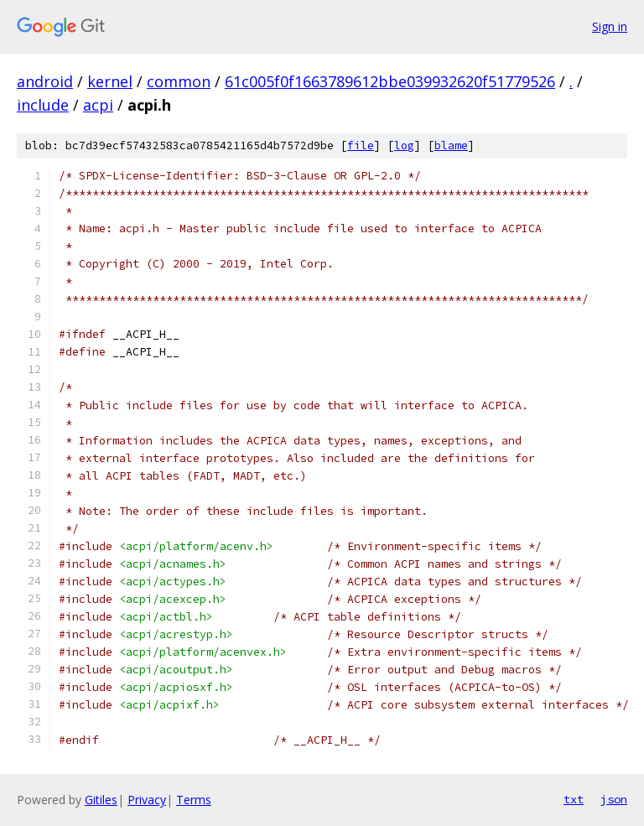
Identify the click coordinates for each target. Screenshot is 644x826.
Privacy (147, 800)
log (404, 145)
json (614, 799)
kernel (110, 81)
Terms (194, 800)
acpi (98, 105)
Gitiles (101, 800)
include (43, 105)
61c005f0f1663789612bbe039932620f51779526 (390, 81)
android (45, 81)
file (361, 145)
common (179, 81)
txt (574, 799)
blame (451, 145)
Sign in (610, 26)
